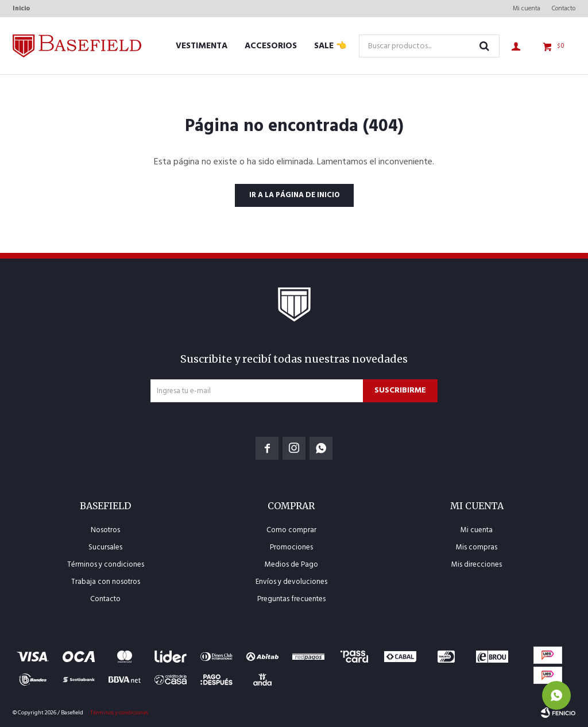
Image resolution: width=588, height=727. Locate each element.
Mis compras (477, 547)
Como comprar (291, 530)
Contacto (564, 9)
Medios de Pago (291, 565)
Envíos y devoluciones (291, 582)
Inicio (21, 9)
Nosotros (105, 530)
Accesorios (271, 46)
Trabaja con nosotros (106, 582)
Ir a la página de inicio (294, 195)
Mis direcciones (477, 565)
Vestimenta (202, 46)
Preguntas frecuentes (291, 599)
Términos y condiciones (106, 565)
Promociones (291, 547)
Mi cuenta (527, 9)
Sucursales (105, 547)
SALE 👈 (330, 46)
